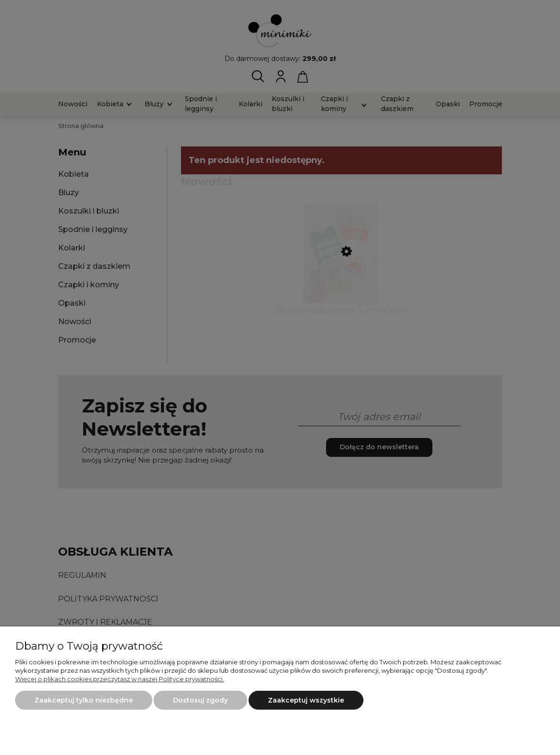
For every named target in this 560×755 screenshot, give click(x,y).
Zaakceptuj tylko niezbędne (84, 700)
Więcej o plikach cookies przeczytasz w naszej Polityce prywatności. (120, 679)
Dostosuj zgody (200, 700)
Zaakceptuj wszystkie (306, 700)
